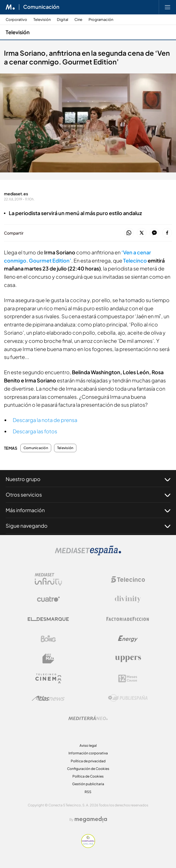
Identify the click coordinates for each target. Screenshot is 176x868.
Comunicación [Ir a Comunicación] (41, 7)
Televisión (42, 20)
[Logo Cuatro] (48, 599)
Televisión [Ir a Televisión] (18, 32)
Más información (88, 510)
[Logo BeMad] (48, 659)
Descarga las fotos (35, 431)
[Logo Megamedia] (91, 819)
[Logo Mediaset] (88, 554)
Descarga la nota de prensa (45, 420)
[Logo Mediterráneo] (88, 718)
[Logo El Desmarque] (48, 619)
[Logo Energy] (128, 639)
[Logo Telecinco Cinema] (48, 678)
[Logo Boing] (48, 639)
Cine (78, 20)
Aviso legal (88, 745)
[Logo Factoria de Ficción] (128, 619)
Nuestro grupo (88, 479)
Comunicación (36, 448)
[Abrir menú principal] (168, 7)
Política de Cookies (88, 776)
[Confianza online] (88, 846)
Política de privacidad (88, 761)
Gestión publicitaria (88, 784)
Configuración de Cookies (88, 769)
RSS (88, 792)
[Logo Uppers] (128, 659)
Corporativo (16, 20)
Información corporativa (88, 753)
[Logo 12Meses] (128, 678)
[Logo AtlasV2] (48, 698)
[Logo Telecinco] (128, 579)
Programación (101, 20)
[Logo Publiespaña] (128, 698)
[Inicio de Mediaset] (10, 7)
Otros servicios (88, 495)
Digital (63, 20)
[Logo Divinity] (128, 599)
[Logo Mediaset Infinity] (48, 579)
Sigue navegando (88, 526)
